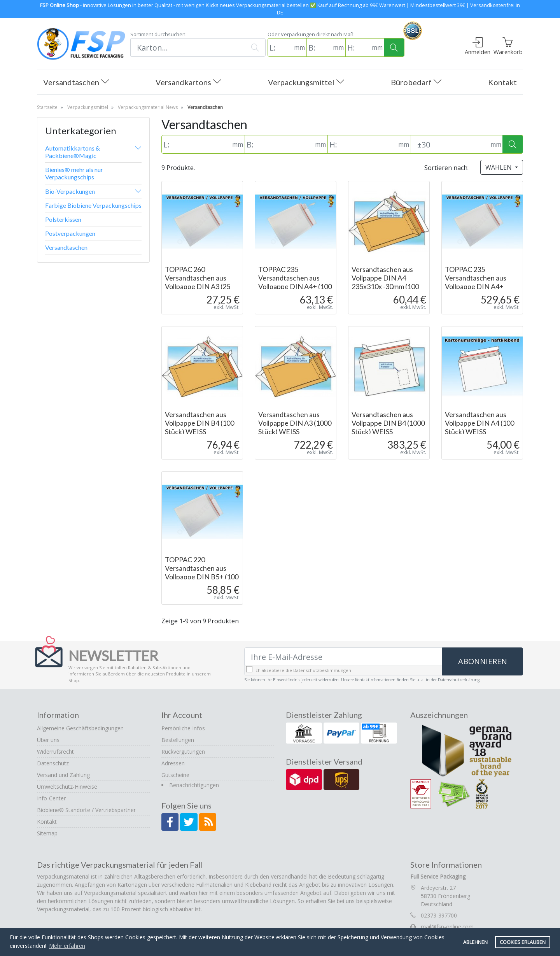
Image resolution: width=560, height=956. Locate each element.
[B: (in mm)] (319, 47)
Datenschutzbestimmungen (322, 670)
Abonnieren (483, 661)
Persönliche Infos (183, 728)
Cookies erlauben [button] (523, 942)
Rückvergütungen (183, 752)
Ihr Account (182, 715)
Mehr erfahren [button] (67, 946)
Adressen (173, 763)
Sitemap (47, 833)
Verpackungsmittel (306, 83)
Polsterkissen (63, 219)
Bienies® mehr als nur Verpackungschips (74, 173)
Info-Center (51, 798)
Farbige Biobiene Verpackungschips (93, 205)
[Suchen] (188, 47)
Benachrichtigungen (194, 785)
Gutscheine (175, 775)
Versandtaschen (76, 83)
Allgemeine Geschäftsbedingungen (80, 728)
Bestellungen (178, 740)
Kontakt (502, 82)
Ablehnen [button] (475, 942)
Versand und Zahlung (63, 775)
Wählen (499, 167)
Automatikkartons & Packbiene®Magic (73, 152)
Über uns (48, 740)
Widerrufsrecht (55, 752)
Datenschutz (53, 763)
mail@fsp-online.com (447, 927)
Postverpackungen (70, 233)
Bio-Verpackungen (70, 191)
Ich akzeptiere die (303, 670)
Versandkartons (188, 83)
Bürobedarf (416, 83)
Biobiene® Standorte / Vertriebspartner (86, 810)
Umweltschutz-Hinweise (67, 787)
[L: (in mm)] (280, 47)
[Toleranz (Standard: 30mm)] (450, 144)
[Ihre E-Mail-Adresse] (343, 657)
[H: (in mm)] (358, 47)
